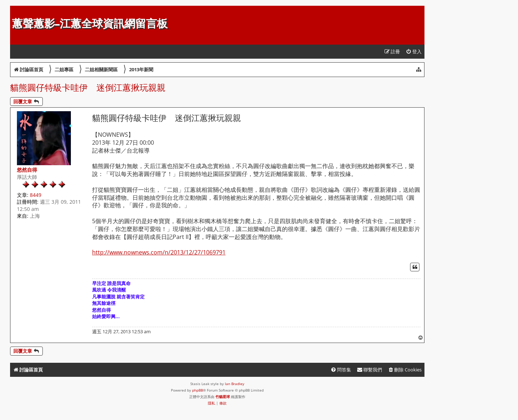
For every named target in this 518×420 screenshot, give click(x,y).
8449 (36, 195)
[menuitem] (414, 52)
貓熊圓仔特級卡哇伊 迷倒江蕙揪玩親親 (88, 87)
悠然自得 (27, 170)
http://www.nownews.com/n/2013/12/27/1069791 (159, 252)
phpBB (197, 390)
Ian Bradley (235, 384)
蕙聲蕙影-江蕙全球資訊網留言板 (90, 24)
